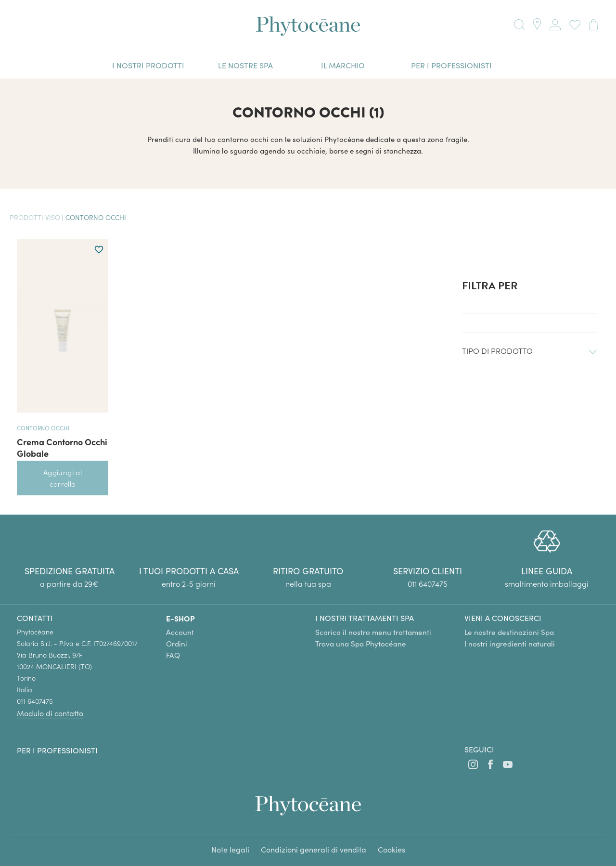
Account (180, 632)
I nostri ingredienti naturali (510, 644)
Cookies (391, 849)
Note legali (230, 849)
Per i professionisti (57, 750)
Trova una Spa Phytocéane (361, 644)
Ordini (177, 644)
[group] (547, 560)
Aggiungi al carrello (63, 478)
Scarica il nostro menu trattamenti (373, 632)
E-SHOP (180, 618)
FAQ (173, 655)
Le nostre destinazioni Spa (509, 632)
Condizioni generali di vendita (314, 849)
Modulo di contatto (50, 713)
